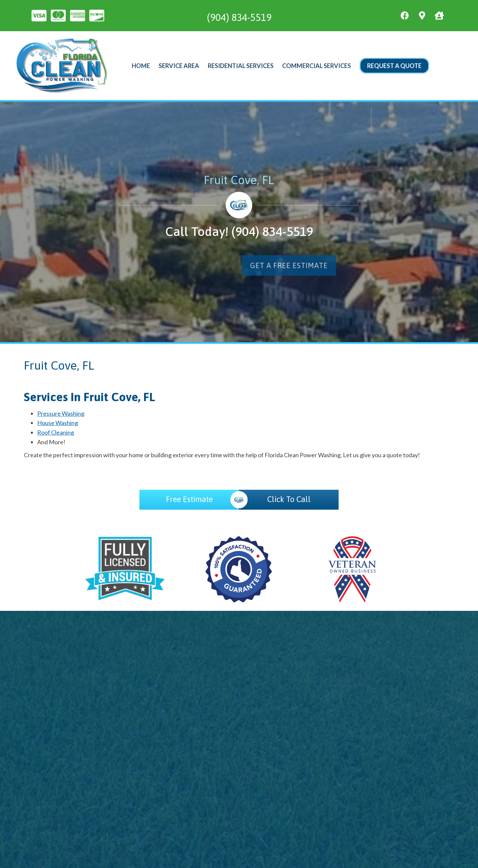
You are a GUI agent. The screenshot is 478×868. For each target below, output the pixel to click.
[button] (412, 265)
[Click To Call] (289, 500)
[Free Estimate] (189, 500)
